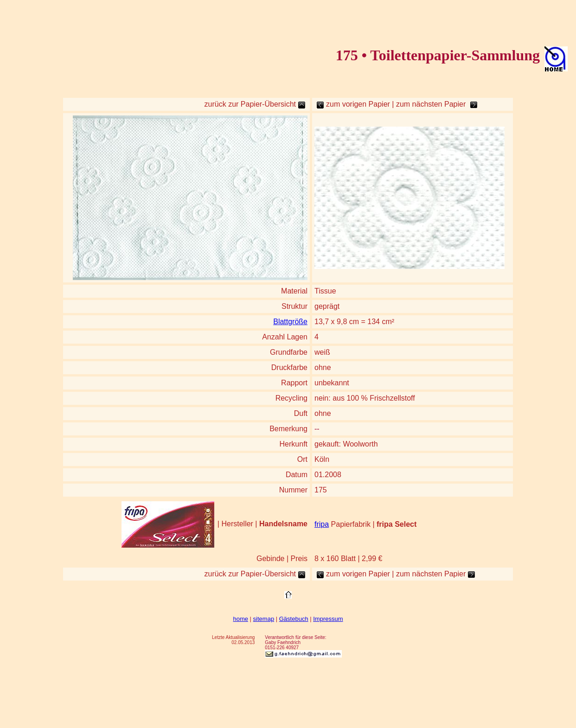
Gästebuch (294, 619)
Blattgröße (290, 322)
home (240, 619)
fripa (322, 524)
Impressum (328, 619)
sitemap (264, 619)
